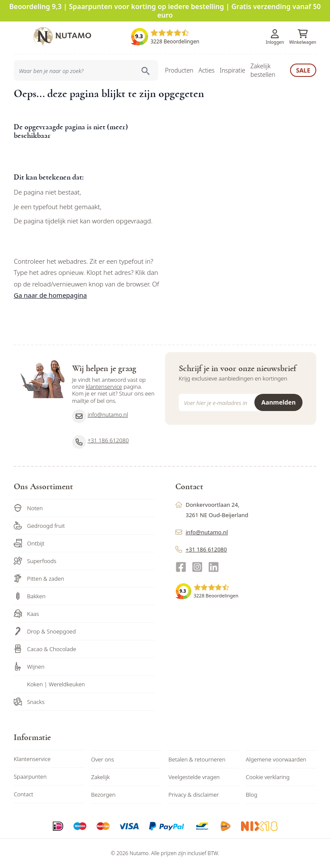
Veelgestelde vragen (194, 777)
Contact (24, 794)
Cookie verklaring (268, 777)
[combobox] (86, 70)
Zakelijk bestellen (263, 70)
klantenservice (104, 387)
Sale (303, 70)
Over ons (102, 759)
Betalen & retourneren (197, 759)
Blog (252, 795)
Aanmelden (278, 402)
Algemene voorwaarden (276, 759)
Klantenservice (32, 759)
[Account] (275, 34)
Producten (179, 70)
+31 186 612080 (101, 442)
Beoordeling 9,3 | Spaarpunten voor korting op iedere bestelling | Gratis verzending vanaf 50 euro (165, 11)
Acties (206, 70)
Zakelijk (101, 777)
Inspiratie (232, 70)
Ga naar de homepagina (50, 295)
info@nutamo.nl (100, 416)
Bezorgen (103, 795)
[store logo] (62, 37)
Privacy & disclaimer (194, 795)
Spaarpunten (30, 777)
